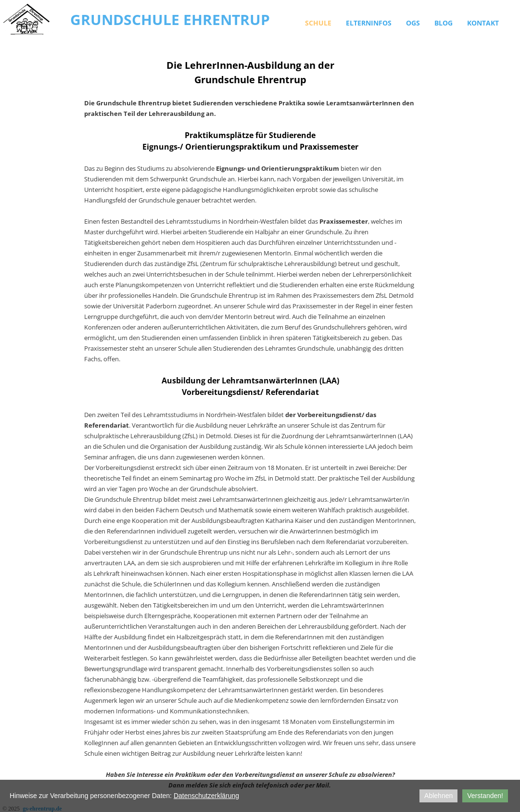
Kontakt (483, 23)
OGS (413, 23)
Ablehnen (438, 796)
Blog (444, 23)
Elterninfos (369, 23)
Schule (318, 23)
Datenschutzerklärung (206, 796)
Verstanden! (485, 796)
